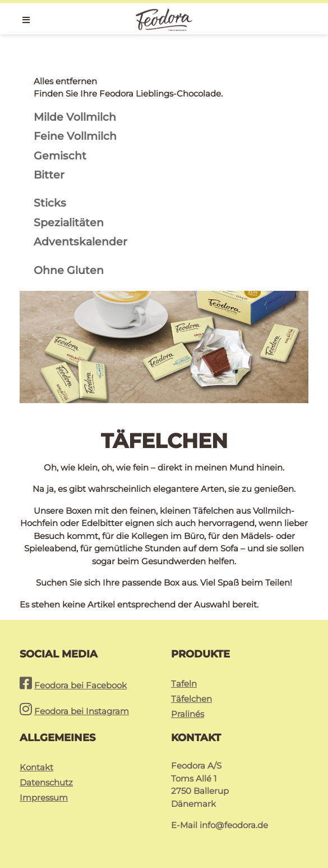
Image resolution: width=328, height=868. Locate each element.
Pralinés (188, 714)
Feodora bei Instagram (82, 711)
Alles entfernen (65, 81)
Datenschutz (46, 782)
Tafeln (184, 684)
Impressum (44, 798)
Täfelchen (191, 699)
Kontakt (36, 767)
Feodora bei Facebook (80, 685)
